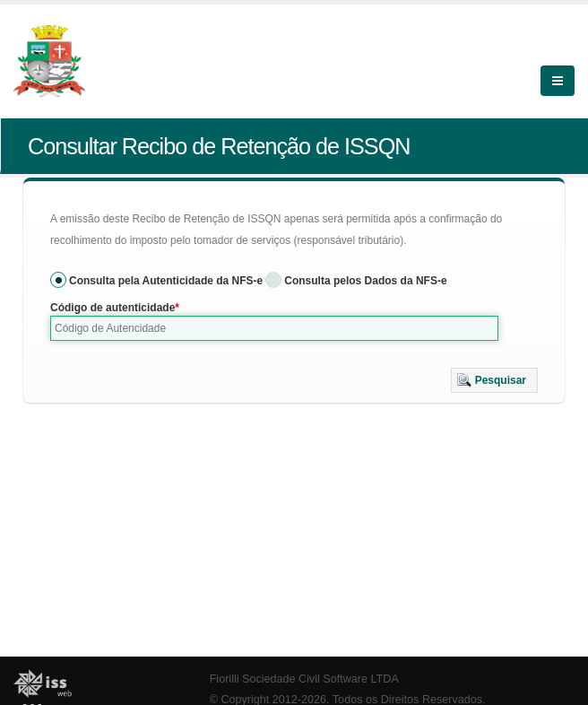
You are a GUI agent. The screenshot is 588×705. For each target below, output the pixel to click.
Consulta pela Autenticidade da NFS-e (166, 281)
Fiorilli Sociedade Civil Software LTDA (304, 679)
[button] (494, 380)
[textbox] (274, 328)
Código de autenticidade (112, 308)
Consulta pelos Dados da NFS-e (365, 281)
